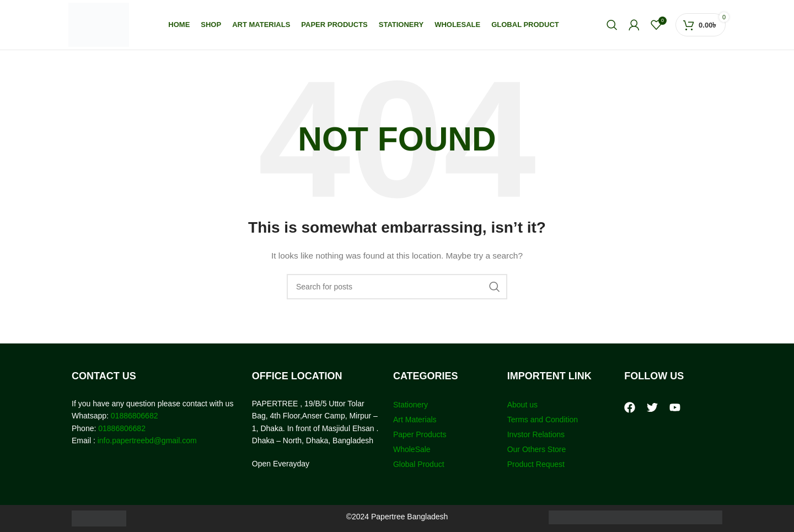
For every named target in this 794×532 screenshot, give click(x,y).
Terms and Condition (543, 420)
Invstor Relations (536, 434)
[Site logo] (99, 24)
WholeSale (412, 449)
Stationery (411, 405)
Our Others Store (538, 449)
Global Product (419, 464)
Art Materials (415, 420)
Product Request (536, 464)
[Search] (612, 25)
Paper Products (420, 434)
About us (522, 405)
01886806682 (133, 416)
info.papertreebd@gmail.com (147, 440)
